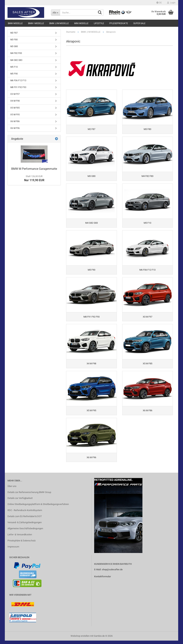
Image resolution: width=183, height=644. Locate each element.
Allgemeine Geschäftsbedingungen (25, 532)
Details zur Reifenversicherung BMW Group (29, 496)
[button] (159, 3)
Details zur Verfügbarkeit (20, 501)
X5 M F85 (15, 108)
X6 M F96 (15, 128)
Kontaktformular (103, 580)
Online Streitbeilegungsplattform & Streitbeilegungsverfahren (38, 508)
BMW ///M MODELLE (59, 23)
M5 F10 (14, 67)
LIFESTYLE (99, 23)
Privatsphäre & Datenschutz (22, 544)
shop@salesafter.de (112, 573)
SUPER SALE (139, 23)
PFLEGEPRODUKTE (119, 23)
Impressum (13, 550)
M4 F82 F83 (16, 53)
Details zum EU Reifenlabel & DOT (25, 520)
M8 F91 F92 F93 (18, 87)
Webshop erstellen (80, 639)
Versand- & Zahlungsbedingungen (25, 526)
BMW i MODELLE (36, 23)
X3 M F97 (15, 94)
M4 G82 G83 (16, 60)
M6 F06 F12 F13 (18, 80)
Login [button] (171, 3)
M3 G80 (14, 46)
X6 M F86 (15, 121)
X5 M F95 (15, 115)
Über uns (12, 490)
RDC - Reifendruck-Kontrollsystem (25, 514)
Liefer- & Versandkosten (20, 538)
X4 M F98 (15, 101)
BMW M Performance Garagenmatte (34, 169)
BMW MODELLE (15, 23)
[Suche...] (55, 12)
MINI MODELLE (81, 23)
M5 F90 (14, 74)
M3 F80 (14, 40)
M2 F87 (14, 33)
